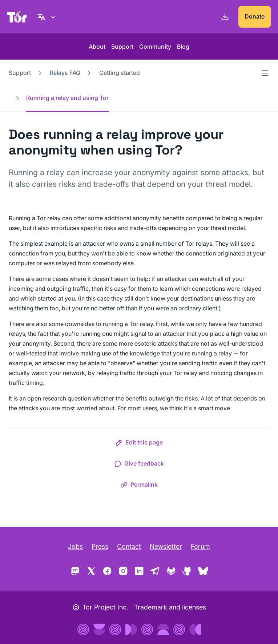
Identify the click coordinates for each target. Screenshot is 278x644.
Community (155, 47)
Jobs (75, 546)
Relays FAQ (65, 73)
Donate (255, 16)
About (97, 47)
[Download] (223, 17)
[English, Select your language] (47, 17)
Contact (129, 546)
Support (122, 47)
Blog (183, 47)
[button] (139, 444)
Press (100, 546)
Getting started (120, 73)
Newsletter (166, 546)
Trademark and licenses (170, 607)
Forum (200, 546)
